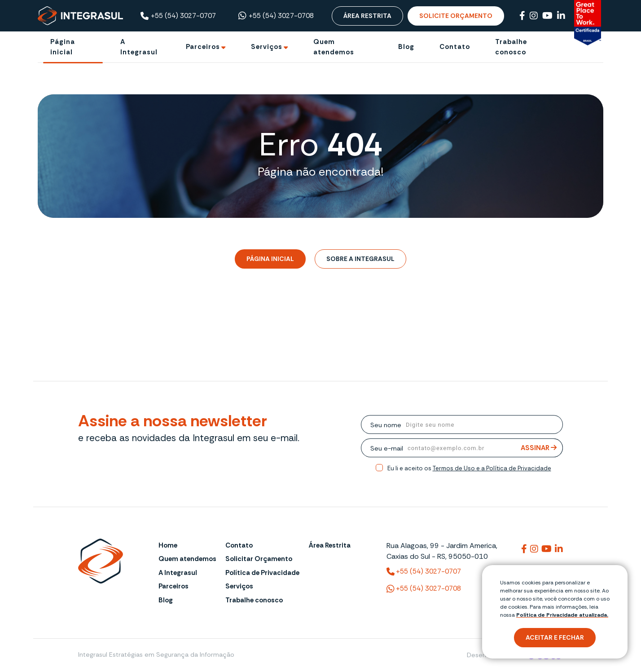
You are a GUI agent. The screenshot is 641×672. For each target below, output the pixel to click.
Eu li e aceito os (469, 468)
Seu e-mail (387, 448)
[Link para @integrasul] (547, 549)
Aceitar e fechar (555, 637)
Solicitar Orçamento (259, 559)
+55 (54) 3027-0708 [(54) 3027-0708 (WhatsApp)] (424, 589)
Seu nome (386, 425)
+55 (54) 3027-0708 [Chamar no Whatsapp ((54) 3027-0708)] (276, 16)
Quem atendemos (187, 559)
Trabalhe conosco (254, 600)
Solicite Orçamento (456, 16)
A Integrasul (178, 573)
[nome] (482, 424)
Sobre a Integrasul (360, 259)
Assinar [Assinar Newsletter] (539, 448)
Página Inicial (270, 259)
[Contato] (455, 47)
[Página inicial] (73, 47)
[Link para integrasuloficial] (534, 549)
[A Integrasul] (140, 47)
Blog (166, 600)
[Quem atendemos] (343, 47)
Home (168, 545)
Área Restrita (367, 16)
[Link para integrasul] (524, 549)
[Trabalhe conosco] (525, 47)
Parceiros (173, 586)
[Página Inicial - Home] (80, 15)
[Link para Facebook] (522, 16)
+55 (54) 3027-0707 (178, 16)
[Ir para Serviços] (270, 47)
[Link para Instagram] (534, 16)
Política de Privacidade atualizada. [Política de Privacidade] (562, 615)
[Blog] (406, 47)
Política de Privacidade (262, 573)
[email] (483, 448)
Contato (239, 545)
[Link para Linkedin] (561, 16)
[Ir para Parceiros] (206, 47)
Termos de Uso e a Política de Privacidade (492, 468)
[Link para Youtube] (547, 16)
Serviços (239, 586)
